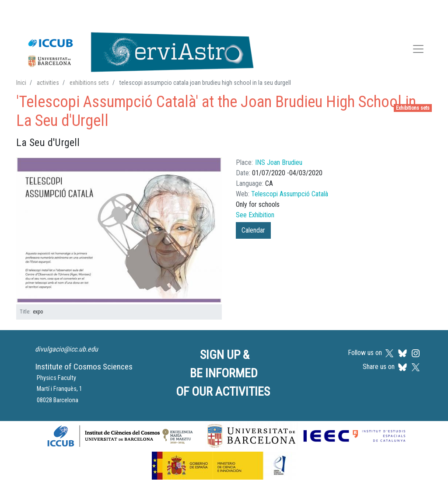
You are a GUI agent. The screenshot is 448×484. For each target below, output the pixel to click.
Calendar (253, 230)
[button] (119, 230)
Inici (21, 83)
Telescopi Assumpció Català (290, 194)
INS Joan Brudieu (279, 162)
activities (48, 83)
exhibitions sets (89, 83)
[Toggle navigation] (418, 50)
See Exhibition (255, 215)
